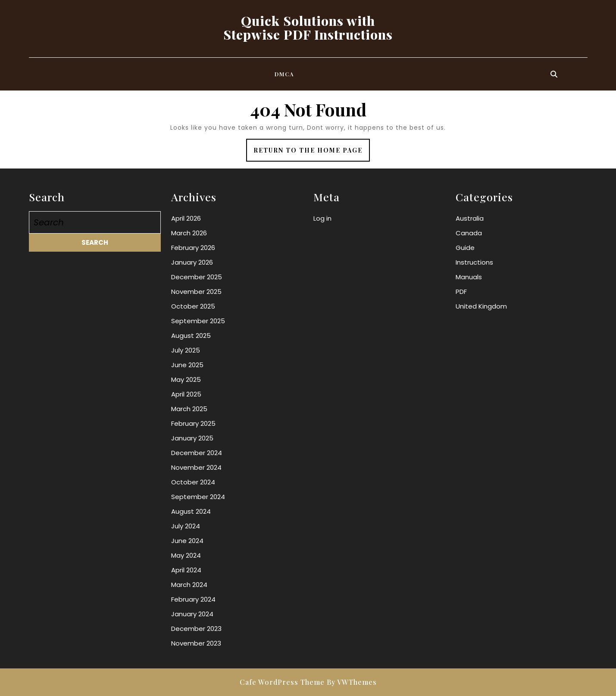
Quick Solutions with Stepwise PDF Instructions (308, 28)
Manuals (469, 277)
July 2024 (186, 526)
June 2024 (187, 541)
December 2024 (197, 453)
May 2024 (186, 555)
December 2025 (197, 277)
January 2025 (192, 438)
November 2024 (196, 467)
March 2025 (189, 409)
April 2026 (186, 218)
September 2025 (198, 321)
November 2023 (196, 643)
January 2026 (192, 262)
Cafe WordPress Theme (282, 682)
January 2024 (192, 614)
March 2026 (189, 233)
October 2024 (193, 482)
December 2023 (196, 629)
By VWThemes (352, 682)
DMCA (285, 74)
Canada (469, 233)
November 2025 (196, 292)
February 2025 (193, 423)
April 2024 (186, 570)
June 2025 (187, 365)
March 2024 (189, 585)
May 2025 (186, 379)
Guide (465, 248)
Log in (322, 218)
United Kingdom (481, 306)
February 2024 (193, 599)
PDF (461, 292)
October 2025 (193, 306)
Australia (470, 218)
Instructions (474, 262)
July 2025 (186, 350)
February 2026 (193, 248)
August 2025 (191, 336)
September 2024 (198, 497)
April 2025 (186, 394)
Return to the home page (312, 153)
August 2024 (191, 511)
